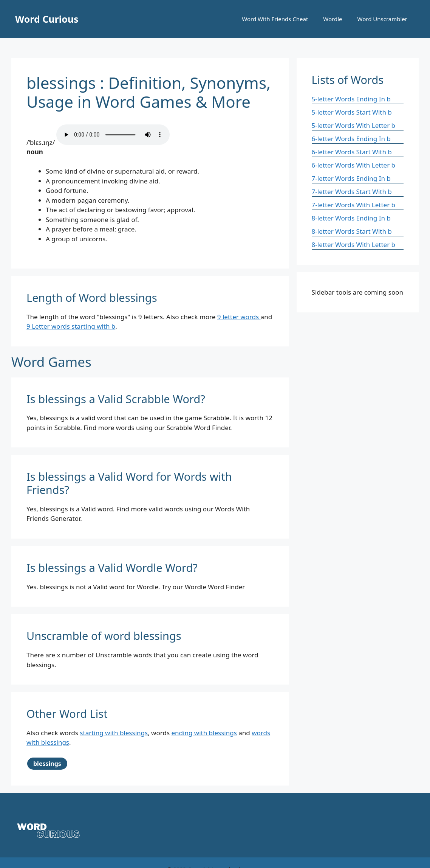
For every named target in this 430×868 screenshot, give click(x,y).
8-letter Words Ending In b (351, 218)
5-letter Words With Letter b (353, 125)
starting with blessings (114, 733)
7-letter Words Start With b (352, 192)
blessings (47, 764)
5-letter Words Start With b (352, 112)
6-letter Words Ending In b (351, 139)
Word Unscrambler (382, 19)
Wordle (333, 19)
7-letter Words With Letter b (353, 205)
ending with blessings (204, 733)
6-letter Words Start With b (352, 152)
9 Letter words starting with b (71, 326)
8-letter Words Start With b (352, 231)
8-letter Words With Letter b (353, 245)
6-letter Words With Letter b (353, 165)
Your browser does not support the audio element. (113, 135)
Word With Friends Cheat (275, 19)
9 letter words (239, 317)
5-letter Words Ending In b (351, 99)
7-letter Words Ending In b (351, 178)
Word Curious (47, 19)
